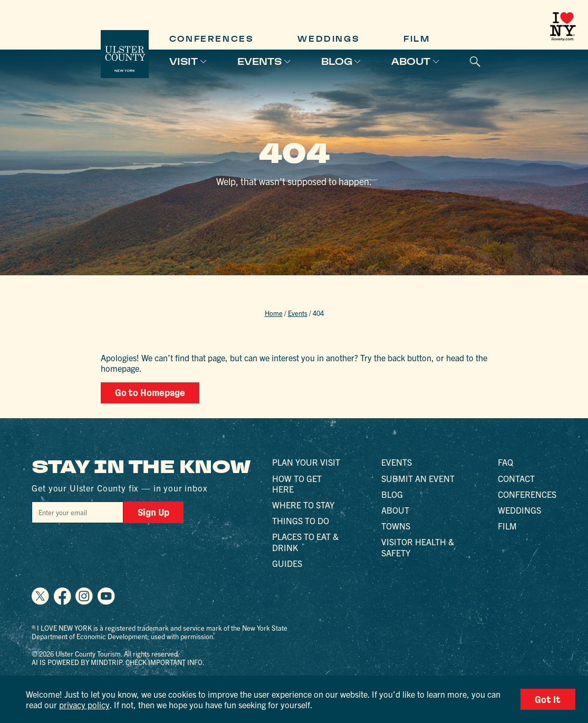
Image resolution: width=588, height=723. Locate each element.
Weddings (328, 39)
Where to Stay (303, 505)
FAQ (505, 462)
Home (274, 313)
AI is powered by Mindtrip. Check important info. (118, 662)
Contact (516, 478)
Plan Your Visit (306, 462)
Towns (396, 526)
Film (417, 39)
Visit (184, 61)
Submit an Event (418, 478)
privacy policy (84, 705)
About (411, 61)
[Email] (78, 512)
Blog (337, 61)
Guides (287, 563)
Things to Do (301, 520)
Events (259, 61)
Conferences (211, 39)
